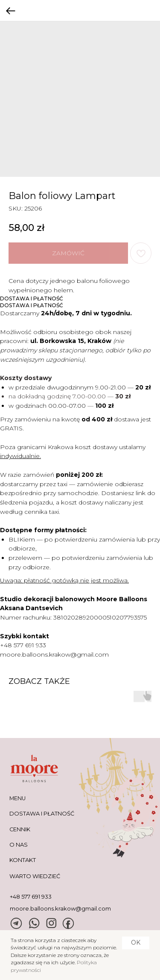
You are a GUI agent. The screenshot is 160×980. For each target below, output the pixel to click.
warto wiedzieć (35, 876)
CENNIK (20, 829)
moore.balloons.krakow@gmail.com (54, 654)
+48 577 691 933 (23, 645)
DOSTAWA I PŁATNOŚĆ (42, 814)
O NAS (19, 845)
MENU (17, 798)
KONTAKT (23, 860)
